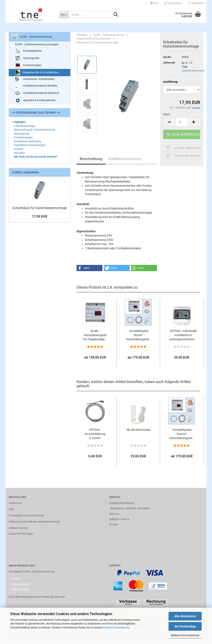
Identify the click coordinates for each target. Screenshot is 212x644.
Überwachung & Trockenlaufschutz (34, 132)
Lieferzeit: (169, 65)
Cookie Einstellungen (21, 536)
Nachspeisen (22, 136)
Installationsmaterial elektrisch (37, 95)
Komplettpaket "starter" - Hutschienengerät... (139, 338)
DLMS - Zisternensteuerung (106, 27)
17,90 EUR (40, 219)
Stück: (167, 117)
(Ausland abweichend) (193, 73)
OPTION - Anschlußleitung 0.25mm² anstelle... (95, 436)
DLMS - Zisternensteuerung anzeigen (37, 47)
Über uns (114, 516)
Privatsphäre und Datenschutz (26, 518)
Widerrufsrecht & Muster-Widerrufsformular (34, 524)
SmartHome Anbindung (27, 144)
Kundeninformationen (122, 505)
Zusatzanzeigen (28, 68)
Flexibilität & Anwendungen (30, 148)
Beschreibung (91, 161)
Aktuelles (19, 155)
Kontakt (114, 527)
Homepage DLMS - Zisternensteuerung (32, 574)
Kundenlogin (173, 3)
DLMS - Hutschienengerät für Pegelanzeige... (95, 338)
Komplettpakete (28, 53)
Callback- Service (119, 522)
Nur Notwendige (185, 626)
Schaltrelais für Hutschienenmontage (40, 210)
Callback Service (18, 530)
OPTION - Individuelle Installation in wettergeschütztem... (183, 338)
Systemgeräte (27, 61)
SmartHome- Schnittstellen (35, 82)
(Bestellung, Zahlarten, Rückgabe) (130, 511)
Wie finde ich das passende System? (36, 159)
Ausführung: (171, 84)
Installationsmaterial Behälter (36, 88)
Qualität (18, 151)
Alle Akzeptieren (185, 616)
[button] (90, 270)
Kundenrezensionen (125, 161)
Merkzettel (196, 3)
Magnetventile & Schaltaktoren (37, 75)
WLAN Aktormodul (138, 432)
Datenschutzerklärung (116, 627)
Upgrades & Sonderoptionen (35, 103)
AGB (11, 512)
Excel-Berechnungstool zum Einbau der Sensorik (37, 599)
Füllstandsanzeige (25, 128)
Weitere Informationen (185, 635)
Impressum (15, 505)
